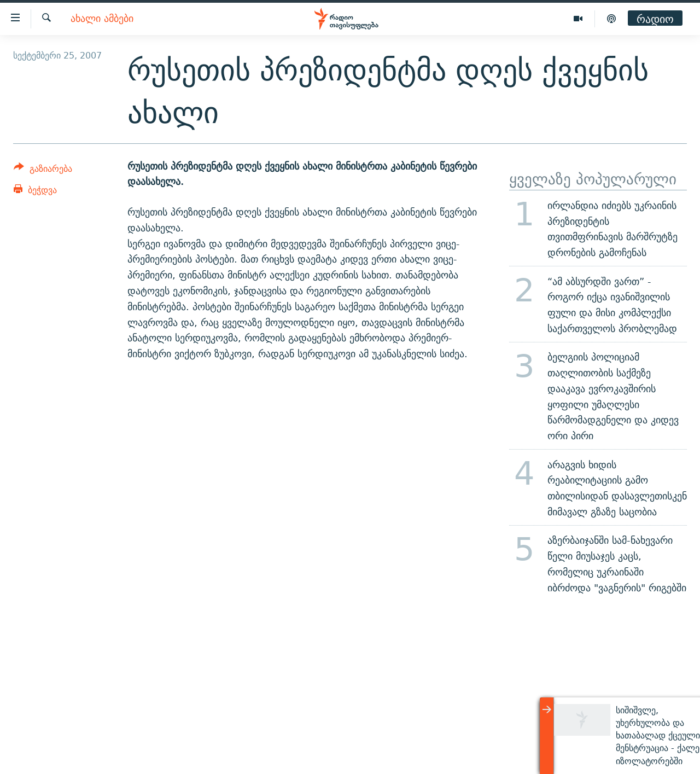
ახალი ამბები (102, 19)
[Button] (43, 170)
